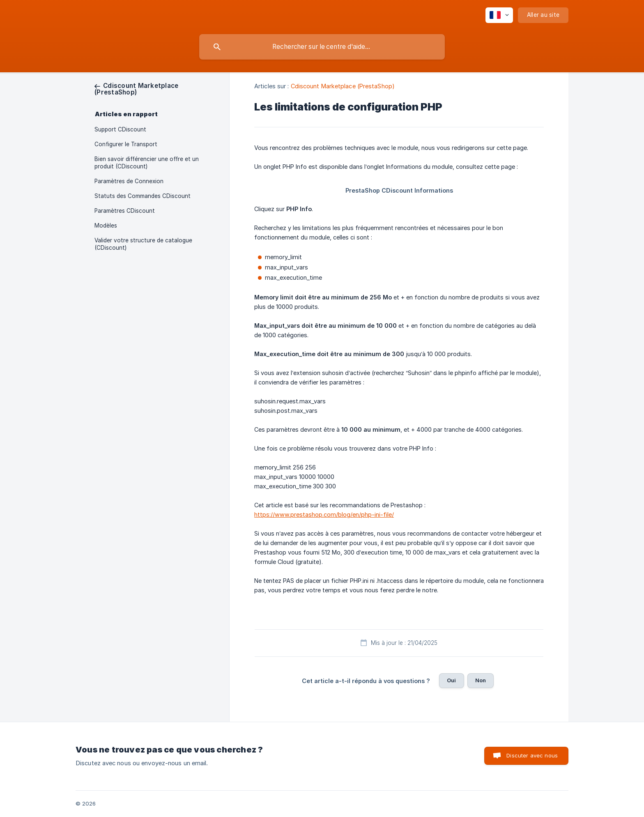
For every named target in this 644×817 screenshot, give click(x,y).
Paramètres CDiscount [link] (125, 211)
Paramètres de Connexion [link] (129, 181)
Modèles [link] (106, 226)
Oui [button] (451, 680)
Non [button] (481, 680)
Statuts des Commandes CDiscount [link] (143, 196)
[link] (136, 89)
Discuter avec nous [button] (532, 755)
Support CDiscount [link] (120, 129)
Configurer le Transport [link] (126, 144)
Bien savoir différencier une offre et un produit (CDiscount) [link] (147, 163)
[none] (499, 15)
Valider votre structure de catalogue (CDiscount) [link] (143, 244)
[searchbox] (322, 47)
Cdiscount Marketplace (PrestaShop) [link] (343, 86)
